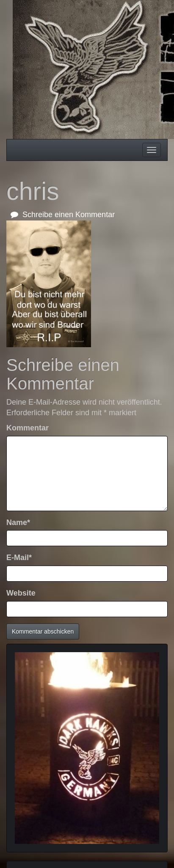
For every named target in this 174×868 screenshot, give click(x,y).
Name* (18, 522)
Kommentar (28, 428)
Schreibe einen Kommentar (63, 215)
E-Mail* (19, 558)
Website (21, 593)
